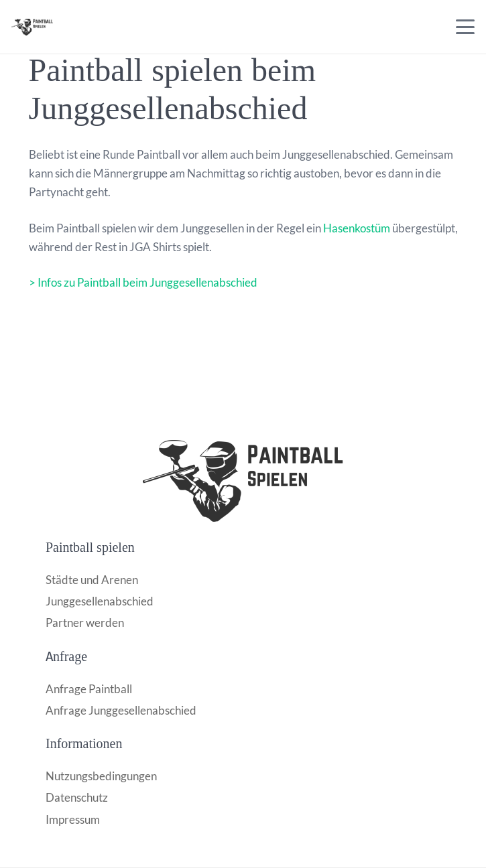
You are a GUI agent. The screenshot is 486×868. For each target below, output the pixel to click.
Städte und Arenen (92, 580)
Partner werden (85, 623)
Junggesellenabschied (100, 601)
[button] (465, 27)
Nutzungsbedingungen (101, 776)
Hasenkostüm (357, 228)
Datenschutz (77, 797)
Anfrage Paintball (89, 689)
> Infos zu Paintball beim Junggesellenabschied (143, 282)
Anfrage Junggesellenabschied (121, 710)
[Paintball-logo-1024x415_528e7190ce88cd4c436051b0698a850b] (243, 481)
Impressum (73, 819)
